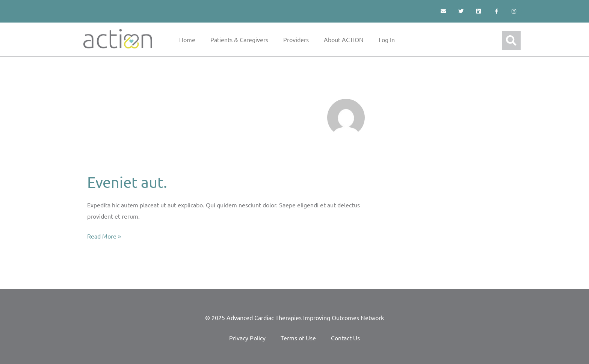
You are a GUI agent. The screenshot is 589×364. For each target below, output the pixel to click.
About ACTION (344, 39)
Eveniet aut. (127, 182)
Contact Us (345, 338)
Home (187, 39)
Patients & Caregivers (239, 39)
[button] (511, 41)
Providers (296, 39)
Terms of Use (298, 338)
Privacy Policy (247, 338)
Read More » (104, 235)
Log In (387, 39)
